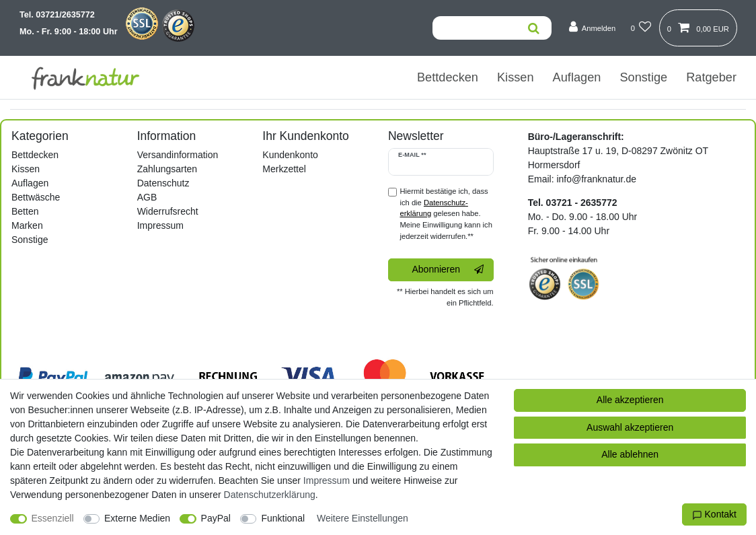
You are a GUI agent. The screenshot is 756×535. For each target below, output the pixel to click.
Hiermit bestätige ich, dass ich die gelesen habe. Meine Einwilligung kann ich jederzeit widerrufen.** (446, 214)
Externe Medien (137, 518)
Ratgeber (711, 77)
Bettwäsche (36, 197)
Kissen (516, 77)
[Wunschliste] (641, 27)
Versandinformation (178, 155)
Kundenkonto (290, 155)
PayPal (216, 518)
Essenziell (53, 518)
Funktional (283, 518)
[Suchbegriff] (475, 28)
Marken (27, 225)
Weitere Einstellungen (363, 518)
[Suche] (534, 28)
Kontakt (714, 515)
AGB (147, 197)
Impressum (160, 225)
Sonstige (643, 77)
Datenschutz (163, 183)
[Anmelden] (593, 27)
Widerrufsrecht (168, 211)
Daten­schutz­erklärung (270, 495)
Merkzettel (284, 169)
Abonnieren (447, 270)
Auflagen (577, 77)
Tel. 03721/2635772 (57, 15)
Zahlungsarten (167, 169)
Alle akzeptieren (630, 400)
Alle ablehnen (630, 454)
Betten (25, 211)
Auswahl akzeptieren (630, 427)
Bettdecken (448, 77)
